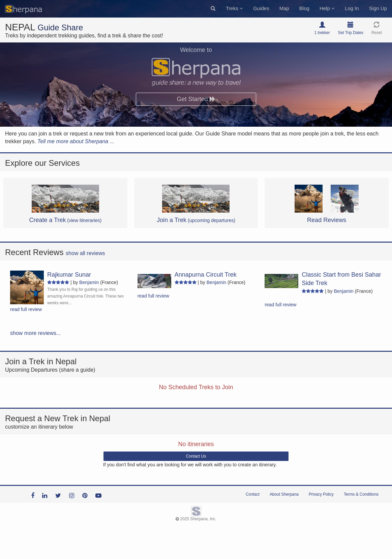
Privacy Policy (321, 494)
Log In (352, 8)
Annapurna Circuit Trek (206, 275)
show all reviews (85, 253)
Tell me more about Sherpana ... (76, 141)
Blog (304, 8)
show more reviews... (35, 333)
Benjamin (89, 282)
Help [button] (327, 8)
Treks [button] (234, 8)
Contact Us (196, 456)
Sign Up (378, 8)
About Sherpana (284, 494)
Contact (253, 494)
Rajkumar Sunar (69, 275)
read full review (26, 309)
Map (284, 8)
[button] (213, 9)
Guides (261, 8)
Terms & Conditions (361, 494)
